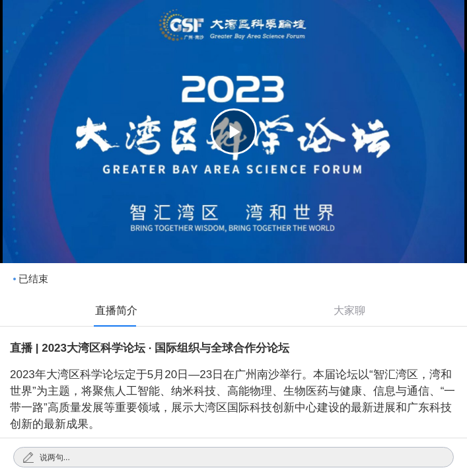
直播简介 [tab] (116, 310)
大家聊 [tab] (349, 310)
